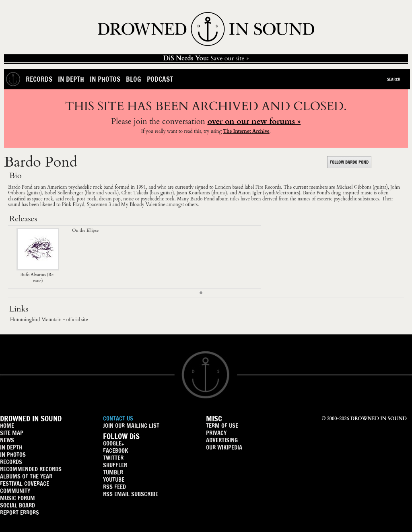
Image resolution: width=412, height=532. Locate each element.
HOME (7, 426)
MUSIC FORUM (18, 498)
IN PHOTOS (13, 455)
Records (39, 79)
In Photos (105, 79)
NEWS (7, 440)
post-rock (87, 199)
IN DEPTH (11, 447)
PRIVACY (216, 433)
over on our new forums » (254, 121)
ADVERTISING (222, 440)
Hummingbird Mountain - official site (49, 320)
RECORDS (11, 462)
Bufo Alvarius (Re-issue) (38, 275)
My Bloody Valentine (143, 204)
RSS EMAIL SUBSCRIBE (131, 494)
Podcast (160, 79)
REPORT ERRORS (20, 512)
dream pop (110, 199)
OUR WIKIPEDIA (224, 447)
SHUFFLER (115, 465)
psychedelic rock (85, 187)
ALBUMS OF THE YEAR (26, 476)
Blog (134, 79)
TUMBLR (113, 472)
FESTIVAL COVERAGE (25, 484)
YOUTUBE (114, 479)
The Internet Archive (246, 131)
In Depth (71, 79)
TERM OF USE (222, 426)
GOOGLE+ (113, 443)
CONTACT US (118, 418)
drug (336, 193)
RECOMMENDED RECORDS (31, 469)
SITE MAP (12, 433)
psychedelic (345, 199)
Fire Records (268, 187)
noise (128, 199)
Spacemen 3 (99, 204)
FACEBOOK (115, 451)
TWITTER (113, 458)
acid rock (65, 199)
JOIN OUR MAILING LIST (131, 426)
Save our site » (206, 58)
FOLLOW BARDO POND (349, 162)
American (57, 187)
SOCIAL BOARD (18, 505)
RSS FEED (114, 487)
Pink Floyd (73, 204)
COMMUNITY (15, 491)
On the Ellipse (85, 230)
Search (394, 79)
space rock (42, 199)
